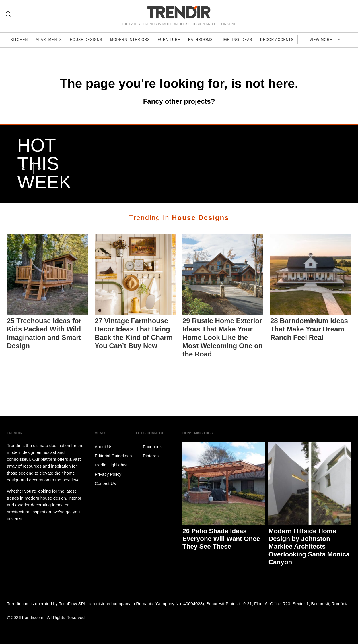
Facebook (149, 447)
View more (327, 40)
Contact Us (105, 483)
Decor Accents (288, 40)
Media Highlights (111, 465)
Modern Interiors (135, 40)
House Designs (90, 40)
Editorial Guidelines (113, 456)
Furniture (176, 40)
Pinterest (148, 456)
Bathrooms (209, 40)
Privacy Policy (108, 474)
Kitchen (20, 40)
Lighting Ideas (246, 40)
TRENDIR (179, 12)
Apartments (51, 40)
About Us (104, 447)
